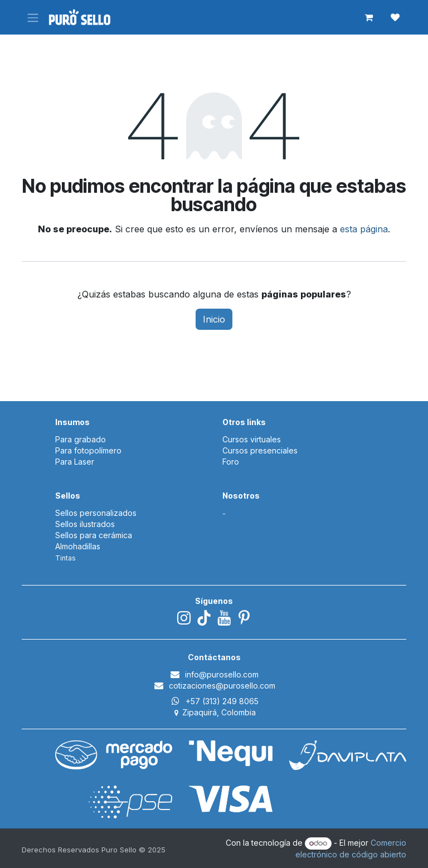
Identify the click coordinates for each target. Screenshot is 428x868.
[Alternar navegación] (33, 17)
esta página (364, 229)
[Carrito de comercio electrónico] (368, 17)
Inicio (214, 319)
